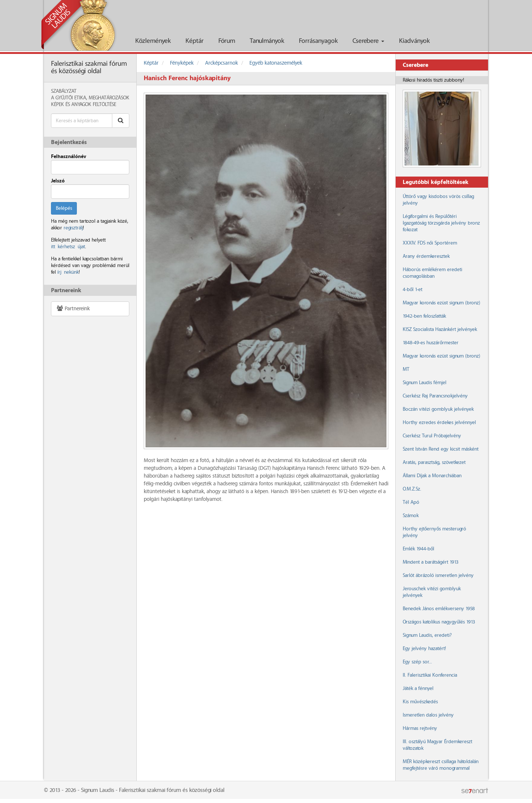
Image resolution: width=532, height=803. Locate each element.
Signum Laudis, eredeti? (427, 635)
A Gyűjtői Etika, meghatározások (90, 98)
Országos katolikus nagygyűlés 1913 (439, 622)
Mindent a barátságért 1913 (431, 562)
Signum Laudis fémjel (424, 383)
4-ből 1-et (412, 290)
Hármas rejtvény (420, 728)
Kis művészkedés (420, 702)
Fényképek (182, 63)
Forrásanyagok (318, 41)
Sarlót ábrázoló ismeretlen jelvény (438, 575)
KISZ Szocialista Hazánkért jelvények (440, 329)
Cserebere (368, 41)
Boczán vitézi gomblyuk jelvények (438, 409)
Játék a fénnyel (418, 688)
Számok (411, 516)
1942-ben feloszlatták (424, 316)
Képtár (195, 41)
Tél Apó (411, 502)
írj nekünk (68, 272)
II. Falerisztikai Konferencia (430, 675)
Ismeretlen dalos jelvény (428, 715)
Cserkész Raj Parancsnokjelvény (435, 396)
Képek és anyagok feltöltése (83, 105)
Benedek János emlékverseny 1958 (439, 609)
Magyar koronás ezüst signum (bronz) (441, 303)
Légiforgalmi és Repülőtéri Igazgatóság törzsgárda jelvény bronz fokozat (441, 223)
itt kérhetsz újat (68, 247)
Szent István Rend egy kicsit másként (441, 449)
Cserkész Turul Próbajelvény (432, 436)
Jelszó (58, 181)
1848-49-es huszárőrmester (431, 343)
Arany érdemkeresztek (426, 256)
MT (406, 369)
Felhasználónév (69, 157)
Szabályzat (64, 91)
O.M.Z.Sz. (412, 489)
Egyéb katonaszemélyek (276, 63)
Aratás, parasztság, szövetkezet (434, 462)
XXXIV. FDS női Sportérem (430, 243)
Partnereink (73, 309)
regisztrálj (73, 228)
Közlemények (153, 41)
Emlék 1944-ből (418, 549)
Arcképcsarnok (221, 63)
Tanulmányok (267, 41)
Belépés (64, 208)
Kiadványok (414, 41)
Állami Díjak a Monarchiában (432, 476)
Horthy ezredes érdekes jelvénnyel (439, 423)
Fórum (227, 41)
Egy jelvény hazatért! (424, 649)
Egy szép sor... (417, 662)
